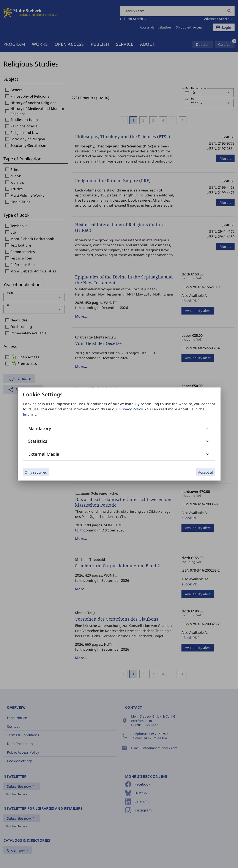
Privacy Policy (131, 409)
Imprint (29, 414)
